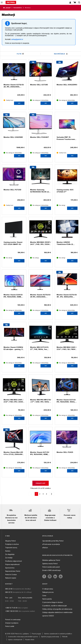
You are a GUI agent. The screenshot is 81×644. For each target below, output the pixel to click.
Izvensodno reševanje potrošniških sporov (23, 637)
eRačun (45, 548)
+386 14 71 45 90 (11, 608)
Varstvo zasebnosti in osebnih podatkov (58, 634)
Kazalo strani (30, 640)
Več (19, 103)
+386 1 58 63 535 (12, 611)
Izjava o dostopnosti (15, 640)
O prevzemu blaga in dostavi (53, 602)
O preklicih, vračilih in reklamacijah (55, 606)
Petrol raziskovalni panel (51, 567)
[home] (11, 2)
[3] (47, 494)
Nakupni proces (48, 592)
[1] (40, 494)
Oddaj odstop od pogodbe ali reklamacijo (57, 609)
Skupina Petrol (10, 541)
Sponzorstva (10, 568)
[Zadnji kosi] (8, 100)
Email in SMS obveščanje (51, 570)
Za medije (9, 558)
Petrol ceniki (10, 626)
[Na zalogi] (61, 205)
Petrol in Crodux (11, 574)
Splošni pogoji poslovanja (50, 637)
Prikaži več (40, 483)
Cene (44, 596)
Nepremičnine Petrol (13, 571)
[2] (43, 494)
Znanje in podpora (12, 623)
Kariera (8, 551)
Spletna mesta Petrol (50, 564)
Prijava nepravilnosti (12, 564)
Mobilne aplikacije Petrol (51, 560)
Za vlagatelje (10, 554)
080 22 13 (9, 592)
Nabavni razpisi (11, 578)
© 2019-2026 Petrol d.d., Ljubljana (17, 634)
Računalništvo (18, 8)
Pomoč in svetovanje (13, 620)
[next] (51, 494)
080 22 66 (9, 589)
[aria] (7, 8)
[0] (36, 494)
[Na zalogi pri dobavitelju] (39, 100)
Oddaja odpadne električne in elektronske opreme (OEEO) (57, 614)
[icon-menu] (2, 2)
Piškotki (65, 637)
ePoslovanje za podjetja (51, 544)
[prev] (32, 494)
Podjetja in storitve (12, 544)
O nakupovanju (48, 589)
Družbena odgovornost (13, 561)
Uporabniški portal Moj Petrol (53, 541)
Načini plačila (47, 599)
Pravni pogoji (36, 634)
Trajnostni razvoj (11, 548)
